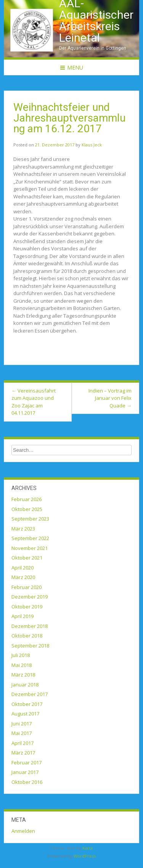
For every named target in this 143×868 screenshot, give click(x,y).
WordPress (85, 856)
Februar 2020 (27, 587)
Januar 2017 (25, 772)
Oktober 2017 (27, 704)
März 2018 (23, 675)
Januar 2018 (25, 685)
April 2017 (22, 743)
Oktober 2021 (27, 558)
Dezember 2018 (30, 626)
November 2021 (30, 548)
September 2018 (30, 646)
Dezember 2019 (30, 597)
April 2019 (22, 616)
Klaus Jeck (92, 145)
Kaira (88, 848)
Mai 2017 (22, 733)
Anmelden (23, 831)
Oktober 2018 (27, 636)
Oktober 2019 (27, 607)
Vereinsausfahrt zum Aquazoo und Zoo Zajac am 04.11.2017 (34, 402)
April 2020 (22, 568)
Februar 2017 (27, 763)
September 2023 (30, 519)
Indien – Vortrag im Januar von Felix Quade (110, 398)
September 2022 (30, 538)
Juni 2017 (22, 724)
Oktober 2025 (27, 509)
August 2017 (25, 714)
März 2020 (23, 577)
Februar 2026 (27, 499)
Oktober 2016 (27, 782)
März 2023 (23, 529)
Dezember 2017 (30, 694)
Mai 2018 (22, 665)
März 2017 (23, 753)
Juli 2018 (21, 655)
